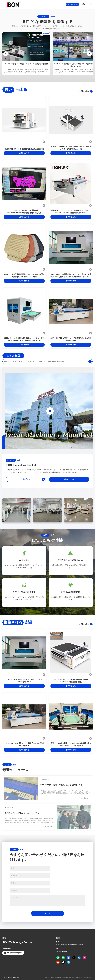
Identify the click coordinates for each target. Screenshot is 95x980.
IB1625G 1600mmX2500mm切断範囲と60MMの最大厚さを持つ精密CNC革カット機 (71, 148)
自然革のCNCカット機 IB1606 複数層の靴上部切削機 (24, 149)
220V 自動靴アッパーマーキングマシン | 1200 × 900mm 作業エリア (24, 681)
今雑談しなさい (69, 479)
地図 (18, 978)
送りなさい (48, 914)
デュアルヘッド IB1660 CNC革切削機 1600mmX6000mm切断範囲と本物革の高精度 (24, 212)
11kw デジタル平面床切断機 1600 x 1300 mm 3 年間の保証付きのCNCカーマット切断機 (24, 275)
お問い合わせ (86, 91)
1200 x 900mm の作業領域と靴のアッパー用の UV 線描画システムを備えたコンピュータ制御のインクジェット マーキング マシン (71, 276)
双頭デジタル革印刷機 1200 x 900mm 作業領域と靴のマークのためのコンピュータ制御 (71, 744)
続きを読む (85, 798)
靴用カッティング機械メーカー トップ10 (22, 813)
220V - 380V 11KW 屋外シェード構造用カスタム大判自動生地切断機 (71, 339)
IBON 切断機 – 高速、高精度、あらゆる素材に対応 (61, 785)
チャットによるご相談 (72, 6)
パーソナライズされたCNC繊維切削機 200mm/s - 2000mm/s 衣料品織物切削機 (71, 681)
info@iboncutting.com (13, 953)
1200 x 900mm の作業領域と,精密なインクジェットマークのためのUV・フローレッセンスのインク (24, 339)
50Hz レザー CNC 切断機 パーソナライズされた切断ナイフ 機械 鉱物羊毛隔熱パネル (35, 361)
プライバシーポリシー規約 (9, 978)
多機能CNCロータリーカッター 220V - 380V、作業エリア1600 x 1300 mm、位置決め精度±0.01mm (71, 212)
